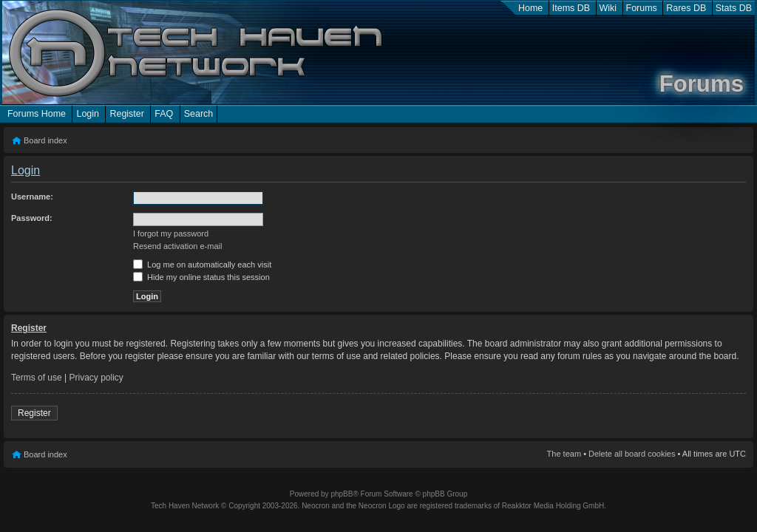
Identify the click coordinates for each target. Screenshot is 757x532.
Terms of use (37, 378)
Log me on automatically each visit (202, 265)
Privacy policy (96, 378)
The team (564, 454)
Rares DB (686, 8)
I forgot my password (171, 233)
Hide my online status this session (201, 277)
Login (88, 114)
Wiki (608, 8)
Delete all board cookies (632, 454)
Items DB (571, 8)
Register (126, 114)
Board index (45, 140)
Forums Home (37, 114)
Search (199, 114)
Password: (32, 218)
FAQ (164, 114)
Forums (642, 8)
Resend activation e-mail (177, 246)
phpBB (342, 494)
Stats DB (734, 8)
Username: (32, 197)
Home (530, 8)
